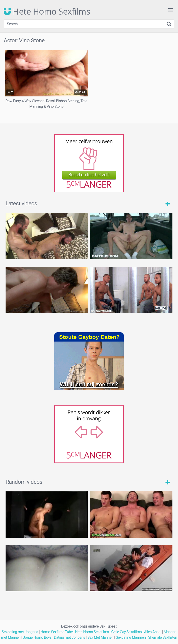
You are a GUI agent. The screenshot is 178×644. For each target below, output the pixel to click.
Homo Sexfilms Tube (57, 632)
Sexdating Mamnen (131, 637)
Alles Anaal (153, 632)
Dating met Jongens (70, 637)
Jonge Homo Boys (37, 637)
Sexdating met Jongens (20, 632)
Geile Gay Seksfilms (126, 632)
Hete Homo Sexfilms (47, 12)
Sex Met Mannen (100, 637)
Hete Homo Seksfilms (92, 632)
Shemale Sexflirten (163, 637)
